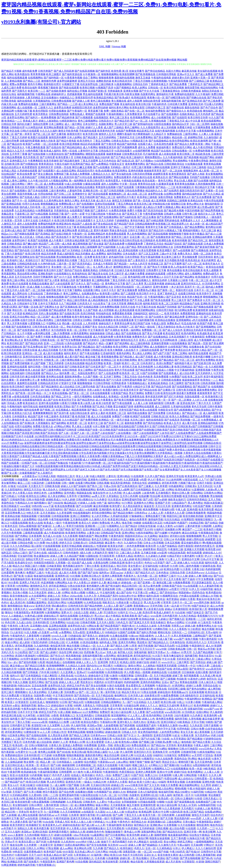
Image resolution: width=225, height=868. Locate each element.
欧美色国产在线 (53, 852)
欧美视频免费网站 (140, 117)
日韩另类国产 (46, 71)
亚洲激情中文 (80, 194)
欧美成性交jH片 (24, 563)
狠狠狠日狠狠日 (204, 519)
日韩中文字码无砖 (51, 197)
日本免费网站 (58, 622)
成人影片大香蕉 (68, 573)
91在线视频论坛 (63, 274)
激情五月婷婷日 (90, 340)
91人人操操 (144, 699)
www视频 (117, 719)
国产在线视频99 (85, 204)
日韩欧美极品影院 (84, 157)
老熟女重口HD (122, 745)
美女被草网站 (9, 483)
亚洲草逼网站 (49, 689)
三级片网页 (183, 662)
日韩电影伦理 (17, 127)
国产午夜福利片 (52, 347)
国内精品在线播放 (85, 187)
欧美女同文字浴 (68, 400)
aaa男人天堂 (98, 496)
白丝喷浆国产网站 (178, 347)
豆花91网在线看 (91, 529)
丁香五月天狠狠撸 (92, 719)
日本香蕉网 (35, 536)
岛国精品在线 (35, 201)
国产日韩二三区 (63, 194)
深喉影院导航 (40, 300)
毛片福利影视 (150, 154)
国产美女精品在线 (103, 224)
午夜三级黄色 (51, 416)
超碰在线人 (89, 546)
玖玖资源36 (114, 499)
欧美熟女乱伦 (161, 177)
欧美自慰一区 (20, 745)
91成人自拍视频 (73, 184)
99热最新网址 (176, 486)
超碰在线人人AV (56, 549)
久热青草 (74, 815)
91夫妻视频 (170, 825)
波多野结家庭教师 (67, 81)
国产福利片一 (33, 117)
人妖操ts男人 (212, 490)
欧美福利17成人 (16, 260)
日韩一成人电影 (63, 244)
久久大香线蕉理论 (150, 127)
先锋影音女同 (166, 410)
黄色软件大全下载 (66, 227)
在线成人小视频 (165, 370)
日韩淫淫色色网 (75, 549)
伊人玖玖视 (127, 529)
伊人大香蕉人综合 (23, 493)
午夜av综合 (114, 802)
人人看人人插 (140, 403)
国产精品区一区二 (82, 267)
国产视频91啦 (172, 765)
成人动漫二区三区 (137, 194)
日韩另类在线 (40, 327)
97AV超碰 (191, 622)
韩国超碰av (185, 593)
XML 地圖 (105, 46)
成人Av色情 (217, 606)
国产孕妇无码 (215, 98)
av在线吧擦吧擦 (141, 151)
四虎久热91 (140, 722)
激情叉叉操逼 (143, 78)
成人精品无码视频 (48, 350)
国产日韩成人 (9, 496)
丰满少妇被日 (27, 785)
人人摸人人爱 (111, 606)
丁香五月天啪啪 (142, 81)
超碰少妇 (78, 652)
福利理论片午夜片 (126, 197)
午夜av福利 (183, 845)
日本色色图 (29, 742)
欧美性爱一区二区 (77, 423)
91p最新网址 (97, 835)
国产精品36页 (76, 702)
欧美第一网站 (203, 144)
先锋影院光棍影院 (44, 563)
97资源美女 (26, 695)
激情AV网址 (135, 666)
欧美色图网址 (195, 772)
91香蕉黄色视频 (73, 78)
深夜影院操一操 (132, 852)
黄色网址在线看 (55, 377)
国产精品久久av (50, 373)
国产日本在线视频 (38, 191)
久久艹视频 (114, 838)
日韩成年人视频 (173, 214)
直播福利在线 (204, 313)
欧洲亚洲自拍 (64, 224)
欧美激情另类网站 (76, 533)
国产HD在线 (64, 752)
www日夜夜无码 (134, 785)
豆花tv (165, 682)
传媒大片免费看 (169, 785)
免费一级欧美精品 (114, 111)
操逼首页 (149, 506)
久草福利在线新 (119, 516)
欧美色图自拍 (22, 74)
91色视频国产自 (103, 792)
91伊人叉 (194, 589)
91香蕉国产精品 (119, 393)
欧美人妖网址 (140, 88)
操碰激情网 (68, 765)
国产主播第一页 (209, 191)
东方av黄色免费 (152, 586)
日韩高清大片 (106, 121)
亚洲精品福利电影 (208, 423)
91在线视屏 (137, 476)
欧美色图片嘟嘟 (202, 357)
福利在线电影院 (155, 420)
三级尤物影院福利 (110, 340)
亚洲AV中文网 (165, 772)
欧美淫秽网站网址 (145, 310)
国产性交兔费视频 (71, 340)
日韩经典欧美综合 (174, 164)
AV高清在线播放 (89, 642)
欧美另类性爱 (206, 509)
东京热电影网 (145, 367)
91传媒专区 (170, 755)
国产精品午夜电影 (66, 141)
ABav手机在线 (81, 835)
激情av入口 (44, 705)
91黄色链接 (54, 842)
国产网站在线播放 (179, 177)
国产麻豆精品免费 (175, 317)
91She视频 (43, 769)
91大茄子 (157, 656)
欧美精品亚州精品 (104, 98)
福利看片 (15, 719)
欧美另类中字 (204, 294)
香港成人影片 (30, 121)
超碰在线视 (120, 609)
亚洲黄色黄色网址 (182, 506)
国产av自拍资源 (155, 712)
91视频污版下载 (23, 111)
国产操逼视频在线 (184, 802)
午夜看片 (203, 775)
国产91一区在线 (37, 297)
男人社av (99, 616)
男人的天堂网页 (56, 782)
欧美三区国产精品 (194, 812)
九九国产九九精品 (41, 539)
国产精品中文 (155, 539)
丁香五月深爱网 (89, 161)
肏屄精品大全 (139, 822)
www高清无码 (213, 669)
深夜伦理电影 (166, 197)
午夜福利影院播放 (48, 772)
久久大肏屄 (154, 702)
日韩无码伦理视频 (142, 174)
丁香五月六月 (85, 260)
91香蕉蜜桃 (126, 629)
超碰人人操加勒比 (49, 121)
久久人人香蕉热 (178, 629)
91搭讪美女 (131, 812)
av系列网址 (110, 656)
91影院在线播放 (162, 124)
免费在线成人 (77, 114)
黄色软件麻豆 (138, 220)
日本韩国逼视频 (60, 516)
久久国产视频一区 (93, 377)
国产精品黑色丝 (86, 400)
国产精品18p (158, 745)
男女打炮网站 (137, 393)
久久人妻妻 (139, 712)
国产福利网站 (59, 423)
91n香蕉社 (186, 765)
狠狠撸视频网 (194, 536)
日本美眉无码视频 (11, 350)
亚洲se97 (81, 672)
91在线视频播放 (178, 343)
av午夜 (54, 632)
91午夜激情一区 (92, 74)
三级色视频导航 (63, 320)
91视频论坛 (120, 666)
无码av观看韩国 (27, 526)
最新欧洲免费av (73, 377)
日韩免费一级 (172, 403)
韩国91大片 (47, 835)
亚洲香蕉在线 (137, 397)
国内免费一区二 (68, 373)
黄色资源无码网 (154, 397)
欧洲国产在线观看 (140, 416)
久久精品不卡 (159, 134)
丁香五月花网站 (102, 141)
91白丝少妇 (73, 622)
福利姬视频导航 (26, 94)
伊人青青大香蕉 (82, 669)
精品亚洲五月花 (145, 131)
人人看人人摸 (212, 772)
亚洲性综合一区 (194, 317)
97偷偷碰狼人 (137, 516)
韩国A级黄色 (146, 636)
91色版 (21, 496)
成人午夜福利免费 (103, 337)
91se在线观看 (190, 586)
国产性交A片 (58, 656)
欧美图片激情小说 (113, 390)
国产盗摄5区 (44, 526)
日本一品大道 (171, 606)
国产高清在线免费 (114, 244)
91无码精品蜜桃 (19, 795)
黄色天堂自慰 (199, 406)
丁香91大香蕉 (92, 566)
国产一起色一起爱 (75, 214)
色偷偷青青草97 (143, 709)
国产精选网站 (122, 343)
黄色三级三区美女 (119, 117)
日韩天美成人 (211, 798)
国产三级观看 (128, 294)
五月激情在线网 (79, 519)
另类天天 (114, 662)
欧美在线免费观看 (65, 506)
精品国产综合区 (173, 244)
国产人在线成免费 (109, 373)
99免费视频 (90, 745)
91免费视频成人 (210, 420)
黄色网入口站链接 (107, 490)
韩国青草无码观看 (166, 666)
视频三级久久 (140, 765)
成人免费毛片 (43, 330)
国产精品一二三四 (67, 104)
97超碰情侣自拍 (212, 739)
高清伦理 (147, 612)
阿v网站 (192, 759)
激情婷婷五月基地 (80, 739)
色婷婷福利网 (131, 682)
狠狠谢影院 (52, 702)
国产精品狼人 (127, 357)
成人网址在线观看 (28, 815)
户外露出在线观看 (189, 596)
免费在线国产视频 (109, 104)
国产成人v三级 (213, 234)
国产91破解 (161, 533)
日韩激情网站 (9, 107)
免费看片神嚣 (185, 127)
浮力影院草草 (107, 556)
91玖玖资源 (197, 563)
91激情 (113, 676)
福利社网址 (114, 503)
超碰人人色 (148, 719)
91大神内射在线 (47, 264)
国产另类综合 (198, 662)
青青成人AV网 (77, 742)
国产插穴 (76, 529)
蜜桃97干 (65, 759)
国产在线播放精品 (158, 337)
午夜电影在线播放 (131, 181)
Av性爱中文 (21, 752)
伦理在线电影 (46, 194)
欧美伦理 (151, 546)
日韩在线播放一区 (182, 151)
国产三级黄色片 (99, 210)
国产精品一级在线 (145, 327)
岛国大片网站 (173, 71)
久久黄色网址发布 (54, 201)
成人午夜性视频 (162, 357)
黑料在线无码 (145, 247)
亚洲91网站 (128, 533)
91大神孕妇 (8, 656)
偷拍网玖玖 (121, 695)
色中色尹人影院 (61, 775)
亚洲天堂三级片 (120, 237)
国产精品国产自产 (15, 782)
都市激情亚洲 (125, 656)
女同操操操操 (129, 802)
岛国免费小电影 (43, 695)
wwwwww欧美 (39, 722)
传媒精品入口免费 (59, 722)
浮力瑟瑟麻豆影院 (201, 583)
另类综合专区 (139, 483)
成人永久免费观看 (46, 649)
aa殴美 (132, 729)
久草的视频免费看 (205, 184)
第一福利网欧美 (78, 181)
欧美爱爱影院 (30, 167)
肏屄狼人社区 (125, 652)
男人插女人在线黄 (82, 426)
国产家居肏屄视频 (205, 247)
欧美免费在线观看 (116, 234)
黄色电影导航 (39, 579)
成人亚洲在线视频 (128, 250)
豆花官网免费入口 (15, 513)
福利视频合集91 (97, 828)
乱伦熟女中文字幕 (186, 131)
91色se (5, 529)
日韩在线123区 (57, 642)
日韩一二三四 (50, 795)
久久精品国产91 (58, 300)
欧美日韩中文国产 (54, 270)
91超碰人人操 (202, 808)
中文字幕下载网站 (72, 290)
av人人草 (45, 732)
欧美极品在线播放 (39, 284)
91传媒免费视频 (30, 529)
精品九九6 (18, 566)
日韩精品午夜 (106, 270)
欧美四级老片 (203, 277)
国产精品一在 (200, 367)
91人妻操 (111, 822)
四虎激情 (24, 759)
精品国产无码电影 (167, 307)
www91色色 (116, 480)
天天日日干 (101, 838)
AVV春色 (78, 772)
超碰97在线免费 (129, 619)
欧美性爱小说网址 (110, 294)
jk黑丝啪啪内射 (201, 765)
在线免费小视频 (60, 739)
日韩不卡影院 (204, 483)
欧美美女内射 (115, 546)
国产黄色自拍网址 (197, 689)
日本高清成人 (174, 413)
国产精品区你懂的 (123, 513)
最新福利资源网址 (103, 177)
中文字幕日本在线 (146, 307)
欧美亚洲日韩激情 (130, 759)
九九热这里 (196, 725)
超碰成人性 (117, 785)
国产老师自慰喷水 (76, 390)
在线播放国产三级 (206, 802)
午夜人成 (180, 509)
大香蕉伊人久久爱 (174, 513)
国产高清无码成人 (82, 264)
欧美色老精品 (65, 649)
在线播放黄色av (90, 294)
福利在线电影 (25, 101)
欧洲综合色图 (171, 569)
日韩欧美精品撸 (176, 649)
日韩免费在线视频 (61, 101)
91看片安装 (103, 659)
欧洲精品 (207, 699)
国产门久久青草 (135, 284)
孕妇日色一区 (20, 310)
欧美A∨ (44, 659)
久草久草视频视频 (181, 636)
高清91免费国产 (165, 363)
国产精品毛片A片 (145, 573)
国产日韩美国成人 (174, 227)
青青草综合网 (122, 323)
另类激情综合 (61, 210)
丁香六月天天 (204, 403)
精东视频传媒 (73, 656)
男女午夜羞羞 (75, 310)
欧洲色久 (139, 556)
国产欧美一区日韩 (25, 393)
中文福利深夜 (107, 593)
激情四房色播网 (58, 137)
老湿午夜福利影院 (213, 377)
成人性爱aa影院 (206, 207)
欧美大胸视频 (115, 350)
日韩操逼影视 (102, 715)
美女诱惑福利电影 (148, 732)
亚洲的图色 (105, 509)
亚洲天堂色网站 (127, 642)
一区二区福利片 (143, 287)
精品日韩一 (11, 812)
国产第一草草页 (23, 134)
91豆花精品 (140, 702)
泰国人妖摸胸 (12, 320)
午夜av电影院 (73, 659)
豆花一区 (150, 848)
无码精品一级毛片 (121, 167)
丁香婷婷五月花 (126, 137)
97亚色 (16, 769)
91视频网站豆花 (63, 749)
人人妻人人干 (162, 636)
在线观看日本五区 (152, 523)
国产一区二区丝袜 (172, 171)
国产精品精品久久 (158, 642)
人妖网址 (217, 526)
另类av (22, 549)
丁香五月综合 (129, 377)
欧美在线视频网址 (46, 227)
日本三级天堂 (116, 274)
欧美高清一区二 (57, 327)
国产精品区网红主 (213, 84)
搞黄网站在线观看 (144, 406)
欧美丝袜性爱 (23, 802)
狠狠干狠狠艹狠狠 (140, 762)
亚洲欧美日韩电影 (210, 303)
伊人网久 (116, 523)
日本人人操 (111, 742)
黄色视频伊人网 (95, 586)
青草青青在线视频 (185, 184)
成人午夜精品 (113, 616)
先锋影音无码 (67, 709)
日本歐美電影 (54, 566)
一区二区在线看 (50, 144)
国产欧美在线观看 (161, 300)
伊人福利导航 (78, 725)
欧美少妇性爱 (104, 403)
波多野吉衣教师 (63, 107)
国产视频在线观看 (204, 307)
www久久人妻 (59, 636)
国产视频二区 (47, 410)
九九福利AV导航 (133, 543)
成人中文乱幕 (193, 121)
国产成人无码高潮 (64, 71)
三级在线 (215, 666)
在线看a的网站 (213, 812)
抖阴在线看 (102, 705)
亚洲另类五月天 (102, 599)
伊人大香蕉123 (82, 583)
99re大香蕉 (52, 543)
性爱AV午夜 (114, 709)
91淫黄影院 (188, 862)
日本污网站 (44, 739)
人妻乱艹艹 (34, 599)
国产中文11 (130, 735)
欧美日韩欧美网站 (127, 360)
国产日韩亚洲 (20, 297)
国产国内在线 (22, 250)
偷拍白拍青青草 (138, 519)
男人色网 (80, 789)
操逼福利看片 (164, 147)
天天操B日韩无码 (100, 785)
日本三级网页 (176, 383)
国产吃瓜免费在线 (33, 347)
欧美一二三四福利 (25, 649)
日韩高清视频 (208, 383)
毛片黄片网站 (66, 350)
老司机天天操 (130, 367)
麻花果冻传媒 (189, 71)
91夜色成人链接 (34, 616)
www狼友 (25, 506)
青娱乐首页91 (206, 656)
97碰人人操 (93, 842)
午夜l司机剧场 (61, 818)
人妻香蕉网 (33, 636)
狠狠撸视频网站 (110, 74)
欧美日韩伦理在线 (130, 240)
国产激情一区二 (166, 290)
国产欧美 (19, 576)
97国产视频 (73, 785)
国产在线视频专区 (21, 327)
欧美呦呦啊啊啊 (55, 666)
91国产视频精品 (123, 88)
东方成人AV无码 (187, 805)
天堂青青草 (116, 705)
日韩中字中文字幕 (166, 729)
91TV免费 (39, 543)
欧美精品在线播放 (165, 320)
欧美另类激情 (51, 161)
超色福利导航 (116, 257)
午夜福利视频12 (157, 297)
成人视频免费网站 (84, 805)
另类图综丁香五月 (11, 742)
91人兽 (33, 752)
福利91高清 (152, 596)
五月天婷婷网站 (107, 137)
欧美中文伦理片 (134, 563)
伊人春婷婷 (216, 712)
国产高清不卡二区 (114, 423)
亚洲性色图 (208, 782)
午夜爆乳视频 (59, 217)
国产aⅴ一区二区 (139, 121)
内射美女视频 (132, 94)
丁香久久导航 (23, 722)
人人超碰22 (162, 619)
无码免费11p (71, 692)
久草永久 (12, 759)
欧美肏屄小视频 (212, 529)
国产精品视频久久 (141, 280)
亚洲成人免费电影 (73, 745)
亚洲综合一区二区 (32, 353)
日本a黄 (26, 679)
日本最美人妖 (89, 250)
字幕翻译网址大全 (103, 287)
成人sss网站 (66, 848)
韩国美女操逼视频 (159, 838)
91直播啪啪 (198, 490)
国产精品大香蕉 (201, 742)
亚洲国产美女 (90, 327)
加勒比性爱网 (40, 124)
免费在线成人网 (35, 669)
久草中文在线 (30, 220)
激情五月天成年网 (169, 705)
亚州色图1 (70, 493)
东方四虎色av (202, 735)
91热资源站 (132, 828)
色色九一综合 (103, 775)
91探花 (29, 576)
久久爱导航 (135, 509)
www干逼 (48, 506)
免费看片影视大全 (43, 426)
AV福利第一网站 (100, 855)
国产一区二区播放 (181, 400)
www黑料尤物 (201, 602)
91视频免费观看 (181, 583)
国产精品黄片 (90, 137)
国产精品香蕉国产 (145, 370)
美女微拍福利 (20, 805)
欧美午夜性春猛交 (82, 317)
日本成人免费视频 (214, 244)
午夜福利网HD (193, 699)
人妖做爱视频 (111, 725)
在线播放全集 (197, 347)
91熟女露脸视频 (40, 802)
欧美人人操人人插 (81, 822)
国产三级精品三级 (199, 81)
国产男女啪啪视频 (190, 858)
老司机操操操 (17, 98)
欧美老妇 (128, 825)
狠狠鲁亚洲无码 (107, 147)
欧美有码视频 (179, 240)
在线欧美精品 (187, 114)
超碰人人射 (96, 612)
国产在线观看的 (170, 114)
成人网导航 (214, 689)
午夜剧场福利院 (119, 659)
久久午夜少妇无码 (38, 181)
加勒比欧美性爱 (152, 101)
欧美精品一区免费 (119, 397)
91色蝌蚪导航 (160, 629)
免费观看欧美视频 (122, 313)
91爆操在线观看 (92, 184)
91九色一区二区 (108, 795)
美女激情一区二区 (61, 267)
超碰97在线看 (15, 639)
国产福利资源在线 (72, 74)
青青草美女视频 (176, 782)
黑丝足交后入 (170, 762)
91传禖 (198, 798)
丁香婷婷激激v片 (53, 294)
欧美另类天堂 (131, 390)
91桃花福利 (170, 523)
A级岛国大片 (55, 553)
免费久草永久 (185, 254)
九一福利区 (63, 589)
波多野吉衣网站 (16, 117)
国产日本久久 (78, 284)
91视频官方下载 (71, 84)
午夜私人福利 (201, 745)
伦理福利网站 (9, 177)
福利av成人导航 (132, 719)
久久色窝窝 (30, 845)
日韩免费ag (36, 759)
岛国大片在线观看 (107, 765)
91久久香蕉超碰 (171, 808)
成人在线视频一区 (27, 107)
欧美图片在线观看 (38, 137)
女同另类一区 (139, 267)
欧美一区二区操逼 (46, 207)
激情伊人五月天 (107, 134)
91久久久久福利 (49, 131)
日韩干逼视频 (211, 725)
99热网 (77, 705)
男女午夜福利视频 (150, 257)
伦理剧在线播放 (58, 111)
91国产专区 (137, 775)
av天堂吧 (197, 755)
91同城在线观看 (147, 802)
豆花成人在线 (18, 848)
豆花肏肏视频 (196, 692)
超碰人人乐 (54, 596)
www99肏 (161, 649)
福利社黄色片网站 (119, 107)
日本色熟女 (162, 573)
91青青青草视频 (123, 337)
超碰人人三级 (12, 739)
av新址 (16, 705)
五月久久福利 (12, 832)
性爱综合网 (171, 779)
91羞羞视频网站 (123, 84)
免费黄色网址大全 (206, 626)
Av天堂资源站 (178, 739)
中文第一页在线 (128, 184)
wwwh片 (32, 549)
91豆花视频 (182, 646)
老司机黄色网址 (14, 732)
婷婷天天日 (66, 543)
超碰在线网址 (159, 699)
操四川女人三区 (207, 214)
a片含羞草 (44, 632)
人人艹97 (204, 480)
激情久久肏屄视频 (149, 679)
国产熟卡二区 (95, 486)
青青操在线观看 (189, 682)
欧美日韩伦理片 (96, 181)
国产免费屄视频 (89, 420)
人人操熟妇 (149, 666)
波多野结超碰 (100, 107)
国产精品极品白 (87, 347)
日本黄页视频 (135, 609)
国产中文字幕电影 (135, 227)
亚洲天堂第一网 (193, 832)
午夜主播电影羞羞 (35, 147)
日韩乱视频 (103, 483)
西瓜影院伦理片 (86, 171)
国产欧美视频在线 (145, 74)
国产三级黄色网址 (51, 370)
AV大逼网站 (151, 536)
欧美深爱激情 (118, 749)
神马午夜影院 (50, 792)
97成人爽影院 (49, 676)
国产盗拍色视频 (27, 662)
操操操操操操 (97, 333)
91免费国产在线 (178, 377)
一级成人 (87, 782)
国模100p (207, 576)
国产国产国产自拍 (88, 573)
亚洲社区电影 (40, 832)
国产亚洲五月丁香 (132, 214)
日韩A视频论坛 (85, 499)
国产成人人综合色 (173, 330)
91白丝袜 (22, 486)
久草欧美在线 (66, 676)
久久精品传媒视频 (11, 672)
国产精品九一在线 (48, 247)
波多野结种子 (20, 240)
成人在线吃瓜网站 (66, 171)
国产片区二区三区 (185, 360)
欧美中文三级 (95, 423)
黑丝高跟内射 (182, 818)
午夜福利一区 (79, 234)
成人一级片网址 (73, 124)
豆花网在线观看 (58, 626)
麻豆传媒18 (114, 583)
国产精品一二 (116, 227)
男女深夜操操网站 (103, 317)
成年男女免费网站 (205, 360)
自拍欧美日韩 (12, 164)
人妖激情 (78, 762)
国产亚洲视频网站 (206, 327)
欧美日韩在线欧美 (193, 270)
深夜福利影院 (156, 403)
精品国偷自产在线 (190, 303)
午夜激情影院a (22, 612)
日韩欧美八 (76, 589)
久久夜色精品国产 (27, 177)
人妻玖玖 (111, 476)
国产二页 (171, 563)
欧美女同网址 (121, 347)
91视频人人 (92, 593)
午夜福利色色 (159, 104)
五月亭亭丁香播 (18, 154)
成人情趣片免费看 (135, 274)
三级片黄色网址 (58, 191)
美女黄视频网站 (214, 174)
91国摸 (21, 669)
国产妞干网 (35, 822)
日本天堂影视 (119, 303)
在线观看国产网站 (139, 347)
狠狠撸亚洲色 (191, 171)
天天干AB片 (36, 855)
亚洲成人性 (153, 722)
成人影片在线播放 (53, 353)
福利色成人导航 (108, 642)
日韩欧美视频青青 (196, 513)
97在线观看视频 (52, 546)
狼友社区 (43, 719)
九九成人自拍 (24, 622)
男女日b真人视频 (183, 181)
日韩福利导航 (18, 499)
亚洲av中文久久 (186, 74)
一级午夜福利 (135, 207)
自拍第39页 (156, 842)
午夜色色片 (124, 822)
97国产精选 (64, 529)
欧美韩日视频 (87, 88)
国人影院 (36, 546)
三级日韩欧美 (106, 84)
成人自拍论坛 (186, 779)
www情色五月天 (153, 579)
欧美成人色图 (29, 769)
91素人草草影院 (93, 772)
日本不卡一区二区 (204, 290)
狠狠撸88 (173, 749)
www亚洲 (156, 616)
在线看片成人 (145, 144)
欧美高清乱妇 (193, 260)
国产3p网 (118, 815)
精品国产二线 (46, 244)
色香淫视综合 (127, 772)
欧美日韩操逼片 (10, 506)
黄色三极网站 (132, 127)
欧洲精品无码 (30, 313)
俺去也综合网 (112, 755)
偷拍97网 (143, 838)
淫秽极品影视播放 (103, 320)
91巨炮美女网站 (16, 735)
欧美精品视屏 (85, 227)
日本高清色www (195, 573)
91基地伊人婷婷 (197, 679)
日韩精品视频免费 (145, 224)
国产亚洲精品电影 (11, 204)
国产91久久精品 (212, 194)
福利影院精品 (25, 300)
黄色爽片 (20, 573)
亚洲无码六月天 (143, 752)
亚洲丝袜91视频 (65, 789)
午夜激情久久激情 (167, 725)
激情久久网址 (72, 201)
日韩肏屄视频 (88, 622)
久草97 (135, 689)
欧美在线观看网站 (211, 121)
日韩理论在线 (9, 509)
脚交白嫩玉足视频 (82, 167)
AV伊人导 (141, 539)
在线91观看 (202, 672)
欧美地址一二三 (209, 380)
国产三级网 (126, 606)
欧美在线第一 (150, 181)
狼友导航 (127, 523)
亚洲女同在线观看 (105, 204)
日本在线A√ (133, 739)
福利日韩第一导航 (38, 367)
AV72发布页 (204, 622)
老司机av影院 (181, 669)
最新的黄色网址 (94, 755)
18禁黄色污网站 (175, 274)
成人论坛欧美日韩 (69, 609)
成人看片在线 (190, 423)
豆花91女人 (150, 855)
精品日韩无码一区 (132, 586)
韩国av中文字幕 (46, 789)
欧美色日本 (214, 599)
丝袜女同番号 (137, 71)
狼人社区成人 (27, 237)
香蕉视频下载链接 (48, 88)
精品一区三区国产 (40, 317)
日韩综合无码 (140, 84)
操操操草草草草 (153, 171)
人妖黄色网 (148, 493)
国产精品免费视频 (200, 416)
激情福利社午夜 (165, 94)
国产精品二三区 (32, 81)
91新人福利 (166, 795)
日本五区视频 (172, 543)
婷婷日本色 (40, 493)
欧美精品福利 (64, 380)
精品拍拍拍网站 (209, 88)
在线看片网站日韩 (11, 247)
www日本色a (206, 749)
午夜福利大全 (114, 214)
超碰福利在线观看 (155, 274)
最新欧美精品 (90, 270)
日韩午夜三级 (190, 214)
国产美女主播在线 (43, 174)
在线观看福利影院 (32, 400)
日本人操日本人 (207, 682)
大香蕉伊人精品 (124, 556)
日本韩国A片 (86, 616)
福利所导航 (181, 719)
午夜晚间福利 (15, 406)
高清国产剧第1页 (97, 91)
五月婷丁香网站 (112, 377)
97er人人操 (135, 612)
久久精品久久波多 (146, 626)
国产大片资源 (15, 313)
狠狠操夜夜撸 (106, 78)
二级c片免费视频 (60, 333)
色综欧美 (182, 679)
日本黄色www (98, 735)
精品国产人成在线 (82, 224)
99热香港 (31, 789)
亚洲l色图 (192, 509)
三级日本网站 (17, 184)
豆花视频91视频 (66, 559)
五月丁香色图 (178, 838)
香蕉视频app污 (179, 692)
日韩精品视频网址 (111, 702)
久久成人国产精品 (126, 247)
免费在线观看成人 (61, 337)
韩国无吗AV (113, 549)
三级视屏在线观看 (33, 533)
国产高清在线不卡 (61, 237)
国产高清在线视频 (158, 234)
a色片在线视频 (200, 320)
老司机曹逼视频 (24, 646)
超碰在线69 (57, 705)
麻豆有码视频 (101, 506)
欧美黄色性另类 (106, 131)
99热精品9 (111, 632)
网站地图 (182, 60)
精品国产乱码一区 (137, 297)
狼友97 (47, 775)
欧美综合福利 (30, 88)
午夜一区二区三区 (199, 280)
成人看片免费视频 (61, 317)
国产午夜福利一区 (77, 111)
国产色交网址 (29, 739)
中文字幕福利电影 (185, 370)
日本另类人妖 (136, 695)
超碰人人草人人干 (86, 662)
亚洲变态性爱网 (162, 735)
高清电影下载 (56, 214)
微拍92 (9, 612)
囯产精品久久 (112, 848)
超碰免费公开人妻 (30, 380)
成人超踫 (24, 642)
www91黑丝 (116, 649)
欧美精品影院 (139, 98)
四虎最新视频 (75, 94)
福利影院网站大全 (163, 247)
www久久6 (50, 559)
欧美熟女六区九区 (22, 413)
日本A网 (85, 785)
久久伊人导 (90, 596)
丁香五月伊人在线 (15, 290)
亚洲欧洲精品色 (97, 234)
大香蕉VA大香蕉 (105, 689)
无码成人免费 (15, 403)
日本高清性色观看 (164, 144)
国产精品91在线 (155, 164)
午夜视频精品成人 (137, 383)
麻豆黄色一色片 (114, 543)
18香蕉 (55, 715)
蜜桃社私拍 (164, 632)
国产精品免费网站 (195, 227)
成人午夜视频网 (203, 340)
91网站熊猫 (190, 775)
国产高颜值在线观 (193, 244)
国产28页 (148, 499)
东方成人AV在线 (52, 536)
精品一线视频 (143, 672)
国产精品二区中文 (61, 397)
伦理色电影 (183, 729)
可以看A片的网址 (214, 104)
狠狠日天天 (137, 579)
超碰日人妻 (147, 835)
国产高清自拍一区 (84, 695)
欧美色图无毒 (41, 828)
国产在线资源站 (26, 330)
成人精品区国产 (214, 224)
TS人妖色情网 (174, 480)
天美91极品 (189, 822)
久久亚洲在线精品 (25, 210)
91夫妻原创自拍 (55, 154)
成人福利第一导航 (138, 569)
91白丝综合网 (45, 749)
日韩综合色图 (25, 543)
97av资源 (6, 792)
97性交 (184, 589)
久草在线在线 (35, 294)
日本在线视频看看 (100, 393)
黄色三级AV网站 (16, 280)
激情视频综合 (15, 606)
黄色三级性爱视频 (148, 360)
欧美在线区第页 (172, 333)
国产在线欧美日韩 (70, 313)
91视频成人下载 (173, 230)
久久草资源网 (64, 513)
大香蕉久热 (55, 745)
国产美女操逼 (96, 244)
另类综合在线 (210, 686)
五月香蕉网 (144, 769)
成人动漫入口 (17, 360)
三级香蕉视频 (53, 483)
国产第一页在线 (142, 201)
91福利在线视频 (25, 858)
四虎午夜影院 (186, 546)
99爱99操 (52, 699)
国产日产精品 (118, 157)
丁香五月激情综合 (166, 327)
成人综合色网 (187, 373)
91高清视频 (201, 795)
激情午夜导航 (88, 815)
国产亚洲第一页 (146, 583)
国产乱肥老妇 (164, 217)
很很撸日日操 (178, 204)
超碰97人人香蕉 (94, 127)
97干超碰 (46, 755)
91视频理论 (148, 759)
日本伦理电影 (132, 257)
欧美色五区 (11, 526)
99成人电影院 (97, 476)
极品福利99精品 (10, 237)
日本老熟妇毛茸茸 (122, 599)
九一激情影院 (145, 735)
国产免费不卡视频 (40, 337)
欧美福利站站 (80, 274)
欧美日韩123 (70, 858)
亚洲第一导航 (105, 745)
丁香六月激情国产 (15, 254)
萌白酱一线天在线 (72, 323)
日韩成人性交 (59, 732)
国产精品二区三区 (106, 197)
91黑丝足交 (136, 602)
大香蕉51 (134, 659)
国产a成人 (144, 616)
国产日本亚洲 (93, 367)
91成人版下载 (165, 639)
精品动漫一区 (179, 137)
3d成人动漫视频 (42, 217)
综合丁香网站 (90, 78)
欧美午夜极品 (197, 234)
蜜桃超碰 (132, 792)
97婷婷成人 (99, 822)
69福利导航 (207, 589)
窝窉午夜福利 (101, 230)
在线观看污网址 (92, 290)
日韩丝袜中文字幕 (27, 303)
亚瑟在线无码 (188, 403)
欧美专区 (128, 709)
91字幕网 (124, 679)
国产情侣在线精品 (155, 71)
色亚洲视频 (47, 583)
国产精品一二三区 (166, 187)
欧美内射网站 (154, 715)
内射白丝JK (24, 686)
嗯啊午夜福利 (125, 134)
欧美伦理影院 (40, 111)
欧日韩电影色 (148, 240)
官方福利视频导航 (144, 320)
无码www (15, 679)
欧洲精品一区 (106, 420)
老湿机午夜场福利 (25, 656)
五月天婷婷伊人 (204, 373)
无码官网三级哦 (176, 689)
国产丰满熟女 (113, 330)
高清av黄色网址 (45, 320)
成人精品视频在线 (98, 300)
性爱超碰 (102, 546)
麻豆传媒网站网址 (189, 785)
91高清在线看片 (123, 151)
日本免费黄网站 (144, 137)
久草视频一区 (63, 563)
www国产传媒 (161, 852)
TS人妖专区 (17, 632)
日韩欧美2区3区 (160, 416)
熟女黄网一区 (31, 762)
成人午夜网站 (90, 147)
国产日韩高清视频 (114, 191)
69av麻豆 (184, 725)
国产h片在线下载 (151, 739)
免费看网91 (184, 755)
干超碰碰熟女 (122, 220)
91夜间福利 (21, 855)
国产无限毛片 (20, 91)
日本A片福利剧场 (148, 792)
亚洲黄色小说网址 (98, 480)
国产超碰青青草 (143, 629)
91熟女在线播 (149, 692)
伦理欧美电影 (9, 101)
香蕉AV (160, 480)
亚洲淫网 (103, 662)
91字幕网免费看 (202, 127)
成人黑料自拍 (20, 294)
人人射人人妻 (210, 818)
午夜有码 (12, 626)
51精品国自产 (179, 503)
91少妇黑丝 (194, 629)
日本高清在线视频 (75, 363)
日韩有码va (141, 513)
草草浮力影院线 (75, 526)
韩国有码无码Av (134, 536)
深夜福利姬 (140, 652)
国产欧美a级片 (123, 98)
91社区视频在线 (97, 277)
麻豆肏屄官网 (189, 207)
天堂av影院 (79, 632)
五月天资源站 (48, 513)
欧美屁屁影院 (138, 270)
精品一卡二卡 (44, 393)
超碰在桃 (104, 636)
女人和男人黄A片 (103, 267)
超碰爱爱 (210, 539)
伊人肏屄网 (126, 752)
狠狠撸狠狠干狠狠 (179, 234)
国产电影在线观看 (69, 88)
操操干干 (106, 842)
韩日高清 (69, 539)
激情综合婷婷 (159, 280)
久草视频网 (148, 686)
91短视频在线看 (194, 164)
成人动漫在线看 (167, 154)
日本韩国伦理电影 (166, 74)
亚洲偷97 (59, 845)
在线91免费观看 (72, 719)
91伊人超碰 (69, 499)
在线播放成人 (100, 397)
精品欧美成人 (54, 662)
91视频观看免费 (134, 244)
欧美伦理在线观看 (90, 360)
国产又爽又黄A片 (99, 769)
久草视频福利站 (42, 101)
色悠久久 (139, 848)
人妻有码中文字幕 (88, 151)
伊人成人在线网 (132, 493)
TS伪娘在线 (75, 636)
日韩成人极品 (113, 333)
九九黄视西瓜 (43, 639)
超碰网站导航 (195, 137)
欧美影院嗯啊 (127, 74)
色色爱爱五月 (44, 838)
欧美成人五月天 (173, 423)
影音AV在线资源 (19, 775)
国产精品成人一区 (192, 413)
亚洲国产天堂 (163, 503)
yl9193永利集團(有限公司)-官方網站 (41, 22)
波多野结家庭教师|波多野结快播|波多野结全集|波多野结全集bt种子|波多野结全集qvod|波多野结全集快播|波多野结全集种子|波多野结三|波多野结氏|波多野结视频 (113, 443)
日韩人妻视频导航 (205, 855)
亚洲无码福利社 (148, 798)
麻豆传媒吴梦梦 (211, 719)
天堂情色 (171, 745)
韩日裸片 (108, 666)
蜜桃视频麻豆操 (49, 204)
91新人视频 (64, 712)
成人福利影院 (210, 413)
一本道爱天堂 (45, 845)
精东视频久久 (86, 858)
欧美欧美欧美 (129, 616)
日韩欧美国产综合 (172, 586)
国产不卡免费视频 (82, 406)
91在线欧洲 (174, 672)
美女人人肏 (82, 476)
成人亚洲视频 (159, 201)
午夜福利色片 (18, 636)
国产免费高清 (195, 300)
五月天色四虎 (203, 114)
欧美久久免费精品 (179, 416)
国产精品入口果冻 (79, 735)
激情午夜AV (16, 808)
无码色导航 (67, 599)
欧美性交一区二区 (48, 709)
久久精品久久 (48, 287)
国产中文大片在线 (149, 91)
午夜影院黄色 (48, 862)
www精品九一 (39, 629)
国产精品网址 (187, 277)
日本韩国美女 (20, 416)
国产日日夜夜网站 (115, 835)
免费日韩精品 (80, 277)
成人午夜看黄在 (104, 400)
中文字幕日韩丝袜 (95, 214)
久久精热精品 (164, 848)
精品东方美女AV (131, 692)
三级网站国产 (200, 636)
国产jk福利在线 (128, 217)
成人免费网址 (99, 254)
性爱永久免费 (29, 749)
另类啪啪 (104, 808)
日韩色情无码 (76, 606)
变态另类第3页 (31, 157)
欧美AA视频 (78, 593)
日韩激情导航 (189, 752)
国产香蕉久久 (90, 636)
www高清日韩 (173, 712)
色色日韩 (10, 622)
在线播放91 (162, 589)
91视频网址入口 (115, 526)
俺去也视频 (208, 629)
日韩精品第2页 (99, 350)
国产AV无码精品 (71, 250)
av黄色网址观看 (42, 333)
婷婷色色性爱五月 (204, 546)
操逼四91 (164, 536)
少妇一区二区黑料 (200, 124)
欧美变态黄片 (100, 257)
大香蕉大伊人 (20, 609)
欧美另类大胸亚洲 (192, 297)
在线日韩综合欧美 (80, 413)
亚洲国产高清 (22, 267)
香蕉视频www (141, 606)
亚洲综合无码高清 (193, 330)
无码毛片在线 (128, 307)
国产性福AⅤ (193, 852)
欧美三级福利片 (135, 157)
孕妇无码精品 (74, 327)
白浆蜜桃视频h (159, 81)
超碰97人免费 (194, 686)
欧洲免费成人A (155, 277)
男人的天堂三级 (123, 124)
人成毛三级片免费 (11, 88)
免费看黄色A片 (182, 197)
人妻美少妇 (93, 533)
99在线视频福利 (82, 513)
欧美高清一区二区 (129, 373)
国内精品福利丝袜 (192, 194)
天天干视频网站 (10, 659)
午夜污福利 (125, 765)
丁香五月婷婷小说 (120, 280)
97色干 (218, 652)
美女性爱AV (135, 566)
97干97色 (185, 606)
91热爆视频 (112, 858)
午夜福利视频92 (115, 114)
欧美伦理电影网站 (179, 141)
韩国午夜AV (128, 626)
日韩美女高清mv (120, 141)
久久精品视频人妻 (164, 367)
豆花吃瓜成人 (37, 702)
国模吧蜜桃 (161, 835)
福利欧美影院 (150, 303)
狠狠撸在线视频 (55, 297)
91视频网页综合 (169, 596)
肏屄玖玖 (212, 679)
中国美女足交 (117, 164)
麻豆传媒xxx (17, 666)
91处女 (176, 735)
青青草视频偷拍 (83, 599)
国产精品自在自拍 (104, 370)
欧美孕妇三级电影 (147, 197)
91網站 (163, 749)
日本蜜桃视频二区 (86, 765)
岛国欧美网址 (106, 124)
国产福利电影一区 (54, 78)
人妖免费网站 (55, 493)
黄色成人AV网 (132, 832)
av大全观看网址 (38, 596)
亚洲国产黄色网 (65, 862)
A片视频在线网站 (58, 181)
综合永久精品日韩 (108, 327)
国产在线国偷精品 (159, 141)
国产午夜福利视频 (85, 207)
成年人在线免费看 (27, 224)
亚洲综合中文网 (190, 559)
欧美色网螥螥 (201, 705)
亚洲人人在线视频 (149, 340)
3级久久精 (85, 553)
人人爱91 (102, 802)
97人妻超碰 (14, 729)
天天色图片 (187, 808)
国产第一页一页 (162, 400)
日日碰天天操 (122, 270)
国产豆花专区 (174, 297)
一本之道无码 (176, 287)
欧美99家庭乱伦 (185, 187)
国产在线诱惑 (171, 191)
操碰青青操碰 (114, 154)
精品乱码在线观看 (90, 144)
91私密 (41, 662)
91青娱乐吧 (78, 619)
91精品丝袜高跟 (176, 553)
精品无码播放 (83, 254)
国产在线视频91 (18, 191)
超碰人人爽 (57, 556)
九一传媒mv (173, 652)
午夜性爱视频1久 (46, 865)
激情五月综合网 (142, 599)
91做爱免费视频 (170, 695)
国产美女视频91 (162, 137)
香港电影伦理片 (52, 84)
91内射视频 (36, 775)
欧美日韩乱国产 (16, 343)
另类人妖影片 (94, 390)
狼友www (29, 606)
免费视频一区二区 (152, 330)
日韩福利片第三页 (155, 107)
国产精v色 (207, 858)
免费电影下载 (61, 174)
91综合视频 (82, 862)
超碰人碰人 (184, 563)
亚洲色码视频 (136, 171)
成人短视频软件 (159, 347)
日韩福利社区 (67, 490)
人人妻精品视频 (13, 81)
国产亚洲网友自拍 (25, 257)
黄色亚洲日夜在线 (11, 715)
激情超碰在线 (94, 789)
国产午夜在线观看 (122, 403)
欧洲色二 (85, 579)
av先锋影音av (30, 476)
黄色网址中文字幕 (115, 284)
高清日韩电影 (88, 313)
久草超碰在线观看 (27, 171)
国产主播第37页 (167, 390)
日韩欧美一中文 (186, 666)
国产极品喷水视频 (174, 210)
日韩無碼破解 (58, 802)
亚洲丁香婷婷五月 (167, 294)
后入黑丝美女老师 (58, 735)
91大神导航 (29, 715)
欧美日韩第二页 (186, 154)
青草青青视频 (38, 74)
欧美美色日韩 (87, 689)
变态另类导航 (58, 769)
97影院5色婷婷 (39, 642)
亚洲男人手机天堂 (30, 583)
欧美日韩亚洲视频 (70, 144)
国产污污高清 (114, 380)
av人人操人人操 (115, 812)
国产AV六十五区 (63, 277)
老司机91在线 (177, 536)
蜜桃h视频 (180, 789)
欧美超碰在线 (29, 772)
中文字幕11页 (140, 593)
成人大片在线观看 (101, 416)
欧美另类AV (48, 808)
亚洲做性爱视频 (160, 343)
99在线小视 (115, 852)
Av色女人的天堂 (139, 264)
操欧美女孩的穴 (177, 499)
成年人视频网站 (193, 274)
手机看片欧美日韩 (114, 94)
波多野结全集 (155, 194)
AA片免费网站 (90, 712)
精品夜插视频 (79, 410)
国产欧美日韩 (192, 383)
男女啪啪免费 (190, 257)
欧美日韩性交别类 (198, 117)
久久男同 (206, 785)
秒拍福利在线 (104, 313)
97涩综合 (208, 755)
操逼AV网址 (12, 642)
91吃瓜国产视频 (202, 506)
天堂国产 (17, 792)
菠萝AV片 (67, 612)
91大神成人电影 (47, 476)
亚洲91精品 (123, 476)
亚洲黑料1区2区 (149, 795)
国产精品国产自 (202, 387)
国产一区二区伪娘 (35, 290)
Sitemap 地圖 (119, 46)
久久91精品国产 (71, 420)
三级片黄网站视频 (70, 360)
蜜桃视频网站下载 (213, 297)
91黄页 (199, 556)
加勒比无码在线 (210, 91)
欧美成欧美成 (205, 333)
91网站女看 (93, 626)
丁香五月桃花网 (86, 197)
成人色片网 (75, 808)
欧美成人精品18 (52, 855)
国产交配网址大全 (49, 307)
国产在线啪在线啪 (36, 735)
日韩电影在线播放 (171, 380)
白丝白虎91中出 (128, 596)
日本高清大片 (85, 303)
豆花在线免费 (39, 686)
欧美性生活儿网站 (36, 496)
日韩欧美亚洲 (117, 563)
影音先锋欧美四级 (193, 516)
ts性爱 (143, 480)
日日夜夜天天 (38, 250)
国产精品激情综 (50, 387)
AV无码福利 (56, 719)
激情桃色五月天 (39, 586)
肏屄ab (132, 782)
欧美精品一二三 (13, 121)
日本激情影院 (180, 609)
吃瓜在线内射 (189, 323)
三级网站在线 (27, 619)
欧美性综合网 (168, 393)
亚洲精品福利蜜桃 (202, 237)
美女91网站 (170, 842)
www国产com (211, 709)
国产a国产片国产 (162, 353)
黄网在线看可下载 (155, 516)
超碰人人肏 (54, 593)
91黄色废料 (188, 556)
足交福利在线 (150, 566)
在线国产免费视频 (126, 131)
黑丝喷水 (142, 642)
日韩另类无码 (17, 377)
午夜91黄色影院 (208, 639)
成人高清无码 (66, 177)
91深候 (138, 589)
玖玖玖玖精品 (172, 519)
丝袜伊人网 (127, 755)
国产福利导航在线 (151, 659)
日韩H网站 (197, 493)
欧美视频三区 (163, 224)
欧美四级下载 (83, 416)
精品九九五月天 (16, 151)
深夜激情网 (56, 858)
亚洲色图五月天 (18, 161)
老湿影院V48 (39, 725)
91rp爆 (134, 679)
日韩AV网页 (35, 805)
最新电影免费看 (133, 423)
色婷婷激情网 (213, 569)
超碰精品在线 (159, 672)
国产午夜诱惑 (125, 387)
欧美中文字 (36, 812)
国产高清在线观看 (98, 194)
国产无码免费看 (157, 413)
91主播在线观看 (119, 636)
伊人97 (151, 480)
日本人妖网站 (75, 137)
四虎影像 (89, 652)
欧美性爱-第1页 (120, 71)
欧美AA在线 (36, 523)
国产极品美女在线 (98, 274)
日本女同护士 (90, 124)
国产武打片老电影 (174, 397)
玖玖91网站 (69, 729)
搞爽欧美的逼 (104, 81)
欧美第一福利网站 (131, 330)
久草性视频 (195, 719)
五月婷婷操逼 (147, 828)
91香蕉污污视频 (68, 403)
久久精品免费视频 (64, 187)
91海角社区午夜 (196, 838)
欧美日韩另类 (33, 254)
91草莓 (69, 705)
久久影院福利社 (14, 490)
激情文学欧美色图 (68, 131)
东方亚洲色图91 (85, 715)
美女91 (24, 589)
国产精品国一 (121, 264)
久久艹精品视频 (68, 303)
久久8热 (65, 725)
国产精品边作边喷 (161, 387)
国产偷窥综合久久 (176, 111)
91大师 (174, 566)
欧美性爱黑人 (113, 181)
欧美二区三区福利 (169, 303)
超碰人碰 (190, 626)
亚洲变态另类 (43, 606)
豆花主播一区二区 (140, 237)
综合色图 (45, 729)
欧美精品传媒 (12, 516)
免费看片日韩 (152, 393)
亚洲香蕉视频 (203, 370)
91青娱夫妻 (122, 602)
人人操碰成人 (16, 616)
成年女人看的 (98, 413)
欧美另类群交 (18, 825)
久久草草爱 (161, 486)
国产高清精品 (43, 234)
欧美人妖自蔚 (33, 370)
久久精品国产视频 (74, 556)
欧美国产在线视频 (38, 240)
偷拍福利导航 (90, 217)
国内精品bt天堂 (180, 124)
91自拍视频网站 (163, 161)
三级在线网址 (174, 822)
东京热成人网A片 (84, 852)
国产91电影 (172, 858)
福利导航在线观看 (198, 353)
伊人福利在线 (104, 815)
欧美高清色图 (12, 709)
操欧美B (20, 689)
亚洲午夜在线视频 (49, 403)
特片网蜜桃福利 (142, 134)
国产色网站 (21, 536)
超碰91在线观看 (63, 835)
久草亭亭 (72, 496)
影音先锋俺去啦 (19, 596)
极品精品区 (70, 503)
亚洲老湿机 (24, 509)
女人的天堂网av (100, 516)
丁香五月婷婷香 (55, 363)
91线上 (180, 702)
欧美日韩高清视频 (174, 88)
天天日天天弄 (163, 506)
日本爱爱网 (8, 573)
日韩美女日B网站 (82, 320)
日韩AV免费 (197, 729)
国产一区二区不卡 (111, 367)
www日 (123, 845)
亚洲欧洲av (156, 825)
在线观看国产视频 (80, 210)
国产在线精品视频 (88, 307)
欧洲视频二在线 (10, 227)
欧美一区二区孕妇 (77, 330)
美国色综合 (8, 503)
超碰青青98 (149, 549)
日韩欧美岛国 (52, 486)
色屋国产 (182, 523)
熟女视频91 (143, 858)
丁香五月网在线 (125, 204)
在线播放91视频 (84, 792)
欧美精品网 (145, 812)
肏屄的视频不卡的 (122, 842)
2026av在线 (76, 596)
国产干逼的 (189, 579)
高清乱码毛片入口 (196, 642)
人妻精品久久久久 (100, 174)
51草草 (133, 646)
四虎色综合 (198, 593)
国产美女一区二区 (79, 393)
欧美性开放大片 (211, 264)
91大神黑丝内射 (34, 127)
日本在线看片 (130, 254)
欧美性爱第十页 (64, 157)
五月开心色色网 (129, 496)
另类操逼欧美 (115, 91)
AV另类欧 (149, 589)
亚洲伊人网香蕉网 (112, 576)
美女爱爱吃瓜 (133, 686)
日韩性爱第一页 (143, 676)
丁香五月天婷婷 (18, 137)
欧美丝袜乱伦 (30, 403)
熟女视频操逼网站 (85, 490)
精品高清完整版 (94, 363)
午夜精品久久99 (24, 503)
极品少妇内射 (102, 157)
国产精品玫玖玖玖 (173, 832)
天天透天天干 (36, 486)
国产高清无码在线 (153, 210)
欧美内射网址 (189, 333)
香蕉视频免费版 (110, 357)
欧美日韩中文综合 (116, 297)
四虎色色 (52, 798)
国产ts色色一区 (48, 529)
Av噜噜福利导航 (207, 805)
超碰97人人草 (60, 742)
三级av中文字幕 (168, 254)
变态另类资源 (58, 828)
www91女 (57, 729)
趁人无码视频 (169, 127)
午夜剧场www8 (106, 762)
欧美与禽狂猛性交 (174, 656)
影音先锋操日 (158, 622)
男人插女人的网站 (142, 353)
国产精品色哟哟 (93, 606)
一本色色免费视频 (39, 480)
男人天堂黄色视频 (17, 323)
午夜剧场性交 (197, 646)
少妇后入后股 (81, 612)
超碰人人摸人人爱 (69, 682)
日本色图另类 (170, 616)
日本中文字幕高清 (48, 303)
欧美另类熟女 (40, 114)
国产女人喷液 (52, 280)
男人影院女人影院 (106, 639)
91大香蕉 (185, 569)
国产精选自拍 (49, 260)
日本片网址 (102, 852)
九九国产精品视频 (203, 652)
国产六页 (34, 652)
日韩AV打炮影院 (188, 749)
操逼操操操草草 (191, 380)
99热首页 (18, 852)
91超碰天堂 (136, 779)
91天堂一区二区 (212, 300)
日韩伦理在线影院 (124, 287)
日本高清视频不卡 (179, 337)
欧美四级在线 (195, 111)
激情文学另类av (156, 652)
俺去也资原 (204, 759)
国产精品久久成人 (74, 509)
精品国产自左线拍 (161, 151)
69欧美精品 (184, 722)
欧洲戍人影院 (128, 662)
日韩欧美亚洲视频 (48, 177)
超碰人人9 (67, 486)
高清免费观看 (161, 377)
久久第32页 (152, 749)
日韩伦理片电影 (165, 310)
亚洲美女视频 (131, 91)
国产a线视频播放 (183, 410)
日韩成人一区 (88, 646)
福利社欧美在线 (143, 400)
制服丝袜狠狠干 (114, 832)
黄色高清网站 (31, 340)
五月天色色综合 (107, 161)
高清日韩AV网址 (57, 602)
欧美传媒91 (88, 775)
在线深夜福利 (17, 373)
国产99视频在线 (29, 164)
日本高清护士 (148, 363)
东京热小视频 (20, 593)
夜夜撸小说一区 (156, 98)
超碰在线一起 (129, 583)
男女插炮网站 (180, 161)
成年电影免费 (30, 71)
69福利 (162, 782)
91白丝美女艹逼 (102, 303)
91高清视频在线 (114, 672)
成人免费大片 (75, 217)
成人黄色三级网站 (17, 181)
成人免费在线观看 (54, 184)
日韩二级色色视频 (189, 566)
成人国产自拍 (51, 400)
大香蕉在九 (89, 705)
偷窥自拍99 (123, 579)
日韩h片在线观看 (30, 131)
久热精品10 (159, 709)
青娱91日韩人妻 (181, 493)
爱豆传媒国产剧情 (123, 406)
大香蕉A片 (40, 699)
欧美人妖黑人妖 (87, 403)
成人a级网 (123, 490)
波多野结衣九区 (76, 626)
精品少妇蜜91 (182, 792)
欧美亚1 (9, 702)
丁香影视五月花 (176, 121)
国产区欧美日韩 (202, 363)
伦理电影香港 (119, 383)
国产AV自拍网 (84, 506)
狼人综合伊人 (50, 490)
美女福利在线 (128, 104)
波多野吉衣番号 (102, 237)
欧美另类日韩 (90, 134)
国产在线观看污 (47, 171)
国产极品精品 (166, 360)
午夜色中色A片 (13, 699)
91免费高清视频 (118, 210)
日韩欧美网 (95, 629)
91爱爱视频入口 (37, 323)
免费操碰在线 (174, 134)
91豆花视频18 (148, 669)
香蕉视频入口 (67, 715)
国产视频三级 (146, 742)
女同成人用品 (9, 171)
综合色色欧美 (145, 377)
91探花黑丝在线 (89, 795)
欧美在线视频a (60, 393)
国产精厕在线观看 (24, 234)
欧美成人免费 (120, 509)
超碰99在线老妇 (71, 825)
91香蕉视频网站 (205, 131)
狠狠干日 (113, 553)
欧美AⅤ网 (19, 798)
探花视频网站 (119, 715)
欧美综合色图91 (90, 722)
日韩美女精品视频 (75, 240)
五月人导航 (214, 499)
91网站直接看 (23, 539)
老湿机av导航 (95, 725)
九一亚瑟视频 (51, 812)
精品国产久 (14, 749)
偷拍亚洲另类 (58, 646)
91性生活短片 (48, 589)
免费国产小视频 (121, 416)
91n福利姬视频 (96, 672)
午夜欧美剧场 (123, 689)
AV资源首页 (22, 702)
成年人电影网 (135, 101)
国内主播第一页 (10, 380)
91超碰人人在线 (52, 779)
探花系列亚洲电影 (120, 483)
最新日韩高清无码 (190, 191)
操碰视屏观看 (46, 406)
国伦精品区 (95, 862)
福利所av (104, 573)
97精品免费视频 (13, 157)
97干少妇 (58, 539)
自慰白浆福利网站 (75, 845)
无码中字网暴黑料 (43, 277)
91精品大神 (100, 782)
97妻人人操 (82, 709)
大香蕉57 (129, 573)
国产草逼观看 (105, 609)
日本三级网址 (56, 124)
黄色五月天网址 (100, 539)
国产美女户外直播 (152, 333)
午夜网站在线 (43, 94)
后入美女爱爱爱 (95, 742)
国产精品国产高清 (124, 224)
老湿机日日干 (33, 260)
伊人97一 (210, 556)
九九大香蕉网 (70, 536)
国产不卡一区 (20, 201)
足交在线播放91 (50, 98)
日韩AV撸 (30, 838)
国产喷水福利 (113, 586)
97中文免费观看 (205, 579)
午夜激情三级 (175, 549)
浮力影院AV (110, 612)
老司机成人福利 (70, 569)
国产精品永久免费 (185, 144)
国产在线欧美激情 (56, 91)
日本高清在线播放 (40, 397)
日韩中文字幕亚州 (138, 230)
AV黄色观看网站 (80, 333)
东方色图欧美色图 (174, 260)
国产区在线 (52, 682)
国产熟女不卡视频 (157, 267)
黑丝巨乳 (162, 549)
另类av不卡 (11, 842)
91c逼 (218, 656)
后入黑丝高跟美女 (133, 506)
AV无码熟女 (188, 712)
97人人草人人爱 (136, 715)
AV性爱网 (174, 752)
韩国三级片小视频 (35, 566)
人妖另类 (75, 722)
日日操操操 (188, 672)
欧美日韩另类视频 (64, 220)
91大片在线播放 (186, 825)
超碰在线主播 (173, 284)
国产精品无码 (156, 230)
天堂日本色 (214, 642)
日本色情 (168, 715)
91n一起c (12, 662)
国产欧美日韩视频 (124, 400)
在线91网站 (202, 712)
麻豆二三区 (24, 483)
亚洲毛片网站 (36, 682)
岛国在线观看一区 (195, 397)
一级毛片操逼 (122, 420)
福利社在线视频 (69, 616)
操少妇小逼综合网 (121, 712)
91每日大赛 (203, 666)
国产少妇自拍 (55, 503)
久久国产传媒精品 (167, 546)
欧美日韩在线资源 (11, 353)
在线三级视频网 (88, 247)
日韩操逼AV (46, 818)
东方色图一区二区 (147, 576)
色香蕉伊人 (130, 576)
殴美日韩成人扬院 (97, 752)
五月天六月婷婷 (105, 220)
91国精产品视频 (126, 632)
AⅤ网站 (170, 490)
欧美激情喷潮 (200, 310)
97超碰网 (45, 636)
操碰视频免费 (118, 769)
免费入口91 (151, 775)
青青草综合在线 (147, 184)
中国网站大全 (54, 323)
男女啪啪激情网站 (66, 257)
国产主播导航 (59, 134)
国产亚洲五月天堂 (139, 622)
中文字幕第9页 (96, 330)
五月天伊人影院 (105, 622)
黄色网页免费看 (165, 719)
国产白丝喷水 (156, 317)
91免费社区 (87, 569)
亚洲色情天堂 (46, 167)
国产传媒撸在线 (175, 107)
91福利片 (159, 529)
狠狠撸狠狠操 (85, 383)
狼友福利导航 (166, 792)
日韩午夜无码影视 (186, 390)
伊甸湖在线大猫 (161, 204)
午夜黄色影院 (116, 536)
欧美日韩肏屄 (17, 387)
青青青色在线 (88, 609)
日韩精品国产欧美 (111, 533)
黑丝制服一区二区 (190, 420)
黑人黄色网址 (195, 503)
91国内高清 (176, 812)
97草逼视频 (128, 539)
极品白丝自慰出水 (11, 167)
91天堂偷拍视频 (23, 217)
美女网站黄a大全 (14, 340)
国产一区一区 (215, 350)
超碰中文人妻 (99, 583)
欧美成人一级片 (53, 523)
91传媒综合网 (131, 705)
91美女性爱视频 (147, 250)
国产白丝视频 (201, 181)
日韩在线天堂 (106, 151)
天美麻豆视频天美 (102, 739)
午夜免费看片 (85, 287)
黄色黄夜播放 (185, 745)
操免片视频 (192, 639)
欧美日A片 (85, 523)
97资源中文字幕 (68, 383)
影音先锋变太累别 (168, 855)
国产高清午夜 (61, 413)
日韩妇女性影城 (147, 526)
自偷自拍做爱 (64, 669)
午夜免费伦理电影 (198, 161)
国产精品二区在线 (181, 237)
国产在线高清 (172, 420)
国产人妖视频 (9, 815)
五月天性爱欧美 (115, 828)
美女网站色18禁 (83, 848)
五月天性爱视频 (94, 619)
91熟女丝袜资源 (76, 586)
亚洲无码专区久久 (191, 284)
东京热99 (6, 705)
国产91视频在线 (200, 250)
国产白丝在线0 (213, 347)
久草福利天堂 (100, 553)
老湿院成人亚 (85, 230)
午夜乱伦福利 (62, 164)
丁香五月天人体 (133, 815)
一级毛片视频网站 (82, 397)
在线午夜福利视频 (165, 131)
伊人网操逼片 (141, 842)
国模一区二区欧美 (203, 254)
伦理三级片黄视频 (141, 167)
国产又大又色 (152, 785)
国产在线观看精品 (182, 387)
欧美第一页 (33, 765)
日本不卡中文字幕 (28, 712)
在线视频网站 (35, 78)
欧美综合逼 (211, 692)
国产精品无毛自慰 (164, 646)
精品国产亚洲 (35, 416)
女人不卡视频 (25, 333)
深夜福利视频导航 (171, 101)
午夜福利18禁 (167, 509)
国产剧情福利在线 (143, 124)
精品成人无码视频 (38, 310)
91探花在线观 (190, 480)
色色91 (5, 602)
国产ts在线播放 (101, 167)
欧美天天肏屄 (119, 729)
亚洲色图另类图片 (59, 832)
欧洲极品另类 (15, 862)
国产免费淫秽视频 (20, 363)
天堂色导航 (156, 606)
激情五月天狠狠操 (122, 201)
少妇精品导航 (196, 523)
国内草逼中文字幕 (99, 779)
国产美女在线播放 (106, 387)
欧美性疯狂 (127, 848)
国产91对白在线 (83, 177)
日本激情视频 (193, 782)
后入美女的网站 (57, 496)
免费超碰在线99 (14, 755)
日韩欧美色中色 (34, 360)
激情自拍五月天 (129, 340)
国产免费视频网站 (75, 154)
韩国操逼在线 (84, 493)
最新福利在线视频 (125, 78)
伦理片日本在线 (31, 204)
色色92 (148, 563)
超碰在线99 (164, 692)
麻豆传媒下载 (93, 357)
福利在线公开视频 (77, 91)
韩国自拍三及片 (66, 476)
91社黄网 (89, 639)
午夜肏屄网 (14, 772)
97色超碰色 (175, 533)
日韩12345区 (42, 858)
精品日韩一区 (128, 549)
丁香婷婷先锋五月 (158, 84)
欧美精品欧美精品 (158, 383)
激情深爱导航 (192, 88)
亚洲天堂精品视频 (72, 546)
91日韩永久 (81, 676)
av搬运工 (154, 593)
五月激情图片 (163, 493)
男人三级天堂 (179, 300)
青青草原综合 (46, 164)
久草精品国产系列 (107, 596)
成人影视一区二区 (209, 171)
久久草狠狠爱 (80, 699)
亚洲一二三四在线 (54, 343)
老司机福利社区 (142, 656)
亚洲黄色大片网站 (144, 503)
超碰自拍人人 (129, 789)
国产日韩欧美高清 (75, 297)
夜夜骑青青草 (205, 393)
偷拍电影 (186, 742)
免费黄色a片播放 (147, 290)
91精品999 (210, 792)
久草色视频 (164, 626)
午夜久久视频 (20, 682)
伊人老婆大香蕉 (19, 822)
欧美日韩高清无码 (122, 81)
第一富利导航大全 (110, 692)
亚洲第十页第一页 (200, 78)
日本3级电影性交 (189, 695)
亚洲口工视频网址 (80, 516)
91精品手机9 (174, 556)
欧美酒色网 (210, 715)
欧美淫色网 (133, 835)
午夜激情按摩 (70, 523)
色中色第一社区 (86, 729)
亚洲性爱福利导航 (132, 499)
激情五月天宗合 (33, 490)
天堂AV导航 (198, 722)
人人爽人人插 (206, 134)
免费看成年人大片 (190, 220)
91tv (139, 549)
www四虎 (196, 818)
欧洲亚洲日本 (129, 699)
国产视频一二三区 (117, 277)
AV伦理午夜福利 (29, 659)
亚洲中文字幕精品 (181, 167)
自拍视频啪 (69, 662)
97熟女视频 (52, 848)
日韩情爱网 (65, 772)
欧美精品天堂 (212, 330)
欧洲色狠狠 (87, 838)
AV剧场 (200, 862)
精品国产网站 (207, 157)
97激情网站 (84, 496)
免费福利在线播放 (28, 104)
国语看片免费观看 (186, 393)
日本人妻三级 (79, 759)
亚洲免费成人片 (95, 632)
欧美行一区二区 (131, 363)
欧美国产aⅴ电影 (32, 144)
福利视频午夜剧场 (20, 629)
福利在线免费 (32, 410)
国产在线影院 (179, 117)
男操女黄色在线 (118, 230)
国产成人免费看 (204, 74)
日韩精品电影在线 (27, 264)
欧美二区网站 (180, 353)
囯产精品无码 (122, 121)
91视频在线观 (92, 702)
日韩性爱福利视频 (132, 380)
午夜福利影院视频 (178, 81)
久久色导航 (115, 493)
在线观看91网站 (74, 639)
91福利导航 (197, 792)
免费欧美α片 (174, 323)
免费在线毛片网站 (182, 147)
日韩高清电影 (96, 543)
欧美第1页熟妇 (63, 406)
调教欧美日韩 (135, 303)
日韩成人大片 (129, 732)
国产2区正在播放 (147, 217)
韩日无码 (122, 566)
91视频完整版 (126, 676)
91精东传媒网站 (144, 533)
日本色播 (100, 858)
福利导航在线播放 (137, 413)
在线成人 (76, 775)
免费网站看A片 (67, 204)
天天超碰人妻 (55, 692)
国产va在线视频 (181, 250)
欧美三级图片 (54, 74)
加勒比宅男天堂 (34, 559)
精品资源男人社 (180, 224)
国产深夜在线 (93, 240)
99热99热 (37, 506)
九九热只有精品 (187, 616)
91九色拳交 (100, 499)
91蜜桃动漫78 (31, 732)
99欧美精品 (209, 769)
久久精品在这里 (110, 529)
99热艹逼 (102, 503)
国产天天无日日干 (145, 649)
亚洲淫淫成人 (108, 566)
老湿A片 (45, 765)
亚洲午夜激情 (161, 287)
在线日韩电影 (70, 370)
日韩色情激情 (71, 553)
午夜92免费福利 (110, 240)
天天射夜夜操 (118, 805)
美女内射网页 (209, 260)
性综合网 (155, 496)
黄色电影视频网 (85, 559)
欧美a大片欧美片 (186, 327)
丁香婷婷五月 (195, 84)
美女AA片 (13, 785)
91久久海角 (158, 559)
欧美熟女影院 (137, 107)
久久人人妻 (103, 646)
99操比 (5, 596)
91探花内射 (38, 483)
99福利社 (158, 755)
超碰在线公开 (51, 616)
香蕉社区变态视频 (25, 187)
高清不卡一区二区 (195, 287)
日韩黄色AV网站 (213, 493)
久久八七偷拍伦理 (206, 848)
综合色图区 (90, 762)
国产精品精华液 (66, 117)
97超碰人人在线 (87, 503)
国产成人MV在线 (40, 390)
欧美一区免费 (85, 257)
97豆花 (5, 546)
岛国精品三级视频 (177, 201)
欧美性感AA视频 (128, 742)
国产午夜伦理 (109, 144)
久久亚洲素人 (68, 672)
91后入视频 (30, 632)
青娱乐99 (201, 599)
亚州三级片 (8, 692)
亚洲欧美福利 (46, 274)
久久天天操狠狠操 (70, 812)
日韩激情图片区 (13, 357)
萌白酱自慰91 (59, 606)
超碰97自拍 (143, 662)
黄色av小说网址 (175, 622)
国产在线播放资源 (161, 237)
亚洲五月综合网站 (20, 317)
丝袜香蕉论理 (152, 695)
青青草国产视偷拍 (183, 217)
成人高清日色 (18, 602)
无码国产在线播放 (200, 177)
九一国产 (127, 702)
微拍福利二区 (210, 111)
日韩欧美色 (89, 802)
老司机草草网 (169, 483)
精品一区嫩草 (106, 343)
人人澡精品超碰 (14, 762)
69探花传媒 (43, 785)
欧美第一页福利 (113, 363)
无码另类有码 (205, 257)
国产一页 (83, 779)
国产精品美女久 (16, 147)
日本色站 (128, 649)
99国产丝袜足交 (200, 606)
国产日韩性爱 (47, 157)
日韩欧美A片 (80, 543)
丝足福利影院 (85, 679)
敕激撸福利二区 (118, 194)
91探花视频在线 (97, 380)
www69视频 (35, 609)
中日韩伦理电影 (102, 383)
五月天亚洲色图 (203, 762)
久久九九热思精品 (20, 546)
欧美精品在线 (195, 201)
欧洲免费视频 (49, 117)
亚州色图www (113, 699)
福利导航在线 (30, 406)
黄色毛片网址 (166, 181)
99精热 (209, 722)
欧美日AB (116, 855)
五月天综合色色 (23, 277)
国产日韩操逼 (30, 672)
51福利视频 (8, 480)
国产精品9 (131, 526)
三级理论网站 (190, 134)
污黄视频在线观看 (145, 187)
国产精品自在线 (148, 390)
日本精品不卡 (46, 220)
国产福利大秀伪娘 (146, 632)
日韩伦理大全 (111, 410)
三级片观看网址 (48, 104)
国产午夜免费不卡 (120, 808)
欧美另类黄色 (172, 313)
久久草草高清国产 (153, 779)
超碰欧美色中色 (95, 832)
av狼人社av (138, 808)
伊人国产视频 (38, 363)
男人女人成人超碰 (124, 559)
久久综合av (211, 573)
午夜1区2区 (52, 573)
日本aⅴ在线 (70, 679)
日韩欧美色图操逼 (191, 91)
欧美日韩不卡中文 (146, 294)
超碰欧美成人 (54, 499)
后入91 (9, 798)
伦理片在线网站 (23, 426)
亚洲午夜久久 (125, 722)
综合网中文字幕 (10, 818)
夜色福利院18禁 (137, 277)
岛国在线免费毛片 (88, 373)
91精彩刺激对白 (68, 121)
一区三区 (147, 852)
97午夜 (42, 549)
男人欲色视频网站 (137, 234)
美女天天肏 (187, 732)
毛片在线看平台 (152, 114)
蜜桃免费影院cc (153, 157)
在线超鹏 (144, 496)
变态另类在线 (39, 679)
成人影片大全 (104, 201)
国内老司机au (46, 815)
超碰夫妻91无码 (181, 78)
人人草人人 (98, 669)
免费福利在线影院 (185, 94)
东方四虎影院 (59, 330)
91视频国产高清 (104, 88)
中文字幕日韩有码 (63, 695)
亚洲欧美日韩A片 (91, 576)
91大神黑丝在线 (92, 602)
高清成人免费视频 (80, 174)
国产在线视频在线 (131, 333)
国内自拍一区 (140, 317)
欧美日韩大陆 (143, 104)
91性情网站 (22, 586)
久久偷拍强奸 (211, 137)
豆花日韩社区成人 (15, 765)
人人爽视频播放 (210, 220)
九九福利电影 (41, 646)
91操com (133, 636)
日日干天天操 (171, 277)
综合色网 (43, 519)
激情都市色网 (49, 81)
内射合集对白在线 (142, 177)
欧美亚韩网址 (120, 171)
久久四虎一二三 (206, 828)
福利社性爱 (211, 563)
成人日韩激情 (9, 300)
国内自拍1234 (94, 666)
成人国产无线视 (144, 357)
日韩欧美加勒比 (202, 410)
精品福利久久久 (154, 191)
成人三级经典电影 (140, 343)
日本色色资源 (132, 669)
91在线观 (191, 828)
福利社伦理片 (33, 387)
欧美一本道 (196, 769)
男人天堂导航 (210, 536)
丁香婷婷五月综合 (154, 244)
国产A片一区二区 (192, 264)
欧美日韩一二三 (37, 91)
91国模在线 (92, 556)
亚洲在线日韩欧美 (182, 357)
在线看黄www (32, 808)
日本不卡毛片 (109, 290)
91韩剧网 (206, 526)
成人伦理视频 (106, 310)
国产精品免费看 (178, 84)
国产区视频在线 (69, 307)
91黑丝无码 (119, 739)
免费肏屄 (105, 712)
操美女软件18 (100, 493)
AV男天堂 (186, 652)
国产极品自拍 (15, 144)
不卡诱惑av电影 (118, 569)
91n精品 (14, 619)
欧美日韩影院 (143, 559)
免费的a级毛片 (211, 274)
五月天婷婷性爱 (23, 114)
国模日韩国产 (213, 862)
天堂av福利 (212, 632)
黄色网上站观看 (47, 752)
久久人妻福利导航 (209, 586)
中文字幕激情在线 (66, 287)
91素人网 (177, 775)
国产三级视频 (168, 679)
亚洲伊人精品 (199, 350)
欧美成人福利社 (52, 151)
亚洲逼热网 (108, 589)
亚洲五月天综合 (87, 81)
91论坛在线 (65, 699)
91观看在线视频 (19, 523)
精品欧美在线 (203, 154)
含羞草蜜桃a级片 (33, 852)
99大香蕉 (13, 583)
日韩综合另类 (9, 124)
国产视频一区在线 (28, 307)
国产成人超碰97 (49, 652)
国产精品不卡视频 (11, 71)
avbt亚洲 (162, 553)
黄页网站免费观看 (54, 127)
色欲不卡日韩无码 (133, 855)
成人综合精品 (67, 387)
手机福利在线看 (88, 131)
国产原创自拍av (169, 593)
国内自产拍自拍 (73, 270)
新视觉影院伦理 (84, 98)
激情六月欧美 (48, 141)
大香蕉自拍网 (100, 563)
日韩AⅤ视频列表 (38, 745)
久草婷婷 (217, 506)
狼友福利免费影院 (155, 111)
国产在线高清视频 (85, 71)
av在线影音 (88, 812)
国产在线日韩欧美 (61, 234)
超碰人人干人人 (149, 705)
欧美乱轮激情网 (199, 141)
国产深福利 (80, 486)
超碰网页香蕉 (161, 174)
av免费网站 (65, 632)
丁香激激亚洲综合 (170, 91)
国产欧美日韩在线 (82, 237)
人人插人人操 (112, 619)
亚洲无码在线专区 (33, 357)
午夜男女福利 (29, 709)
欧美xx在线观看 (149, 410)
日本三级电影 (199, 167)
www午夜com (33, 689)
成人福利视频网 (146, 729)
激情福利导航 (156, 519)
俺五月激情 (133, 805)
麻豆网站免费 (70, 230)
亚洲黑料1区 (62, 576)
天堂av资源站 (157, 858)
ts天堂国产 (159, 563)
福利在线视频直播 (17, 78)
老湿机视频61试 (156, 822)
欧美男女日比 (70, 347)
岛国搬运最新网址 (36, 602)
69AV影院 (68, 852)
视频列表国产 (86, 536)
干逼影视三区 (22, 214)
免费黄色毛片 (140, 337)
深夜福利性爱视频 (30, 141)
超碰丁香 (177, 676)
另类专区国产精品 (129, 410)
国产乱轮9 (216, 480)
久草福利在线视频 (181, 406)
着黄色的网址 (124, 353)
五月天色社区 (205, 486)
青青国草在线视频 (106, 187)
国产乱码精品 (185, 307)
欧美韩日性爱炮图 (171, 496)
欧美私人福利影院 (107, 250)
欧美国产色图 (205, 323)
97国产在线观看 (125, 187)
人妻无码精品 (33, 98)
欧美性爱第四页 (178, 174)
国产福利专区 (103, 71)
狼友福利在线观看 (44, 576)
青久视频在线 (119, 101)
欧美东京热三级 (143, 204)
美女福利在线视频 (207, 71)
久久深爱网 (53, 725)
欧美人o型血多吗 (178, 267)
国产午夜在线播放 (90, 353)
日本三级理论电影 (85, 387)
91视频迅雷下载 (44, 187)
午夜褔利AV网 (108, 722)
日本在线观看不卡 (85, 220)
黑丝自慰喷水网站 (27, 274)
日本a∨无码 (58, 639)
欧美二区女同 (195, 377)
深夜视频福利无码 (20, 579)
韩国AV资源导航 (14, 838)
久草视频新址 (43, 423)
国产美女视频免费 (127, 290)
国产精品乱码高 (34, 343)
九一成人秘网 (58, 785)
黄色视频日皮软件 (73, 566)
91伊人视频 (99, 426)
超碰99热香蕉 (12, 519)
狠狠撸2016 (73, 838)
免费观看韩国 (188, 313)
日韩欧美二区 (51, 360)
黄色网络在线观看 (82, 337)
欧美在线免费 (25, 174)
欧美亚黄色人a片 (194, 476)
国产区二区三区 (42, 134)
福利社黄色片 (71, 353)
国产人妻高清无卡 (138, 260)
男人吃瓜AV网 (152, 602)
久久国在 (100, 812)
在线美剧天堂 (30, 247)
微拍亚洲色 (203, 825)
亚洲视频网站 (184, 320)
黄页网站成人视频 (146, 639)
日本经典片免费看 (177, 104)
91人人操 (182, 576)
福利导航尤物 (54, 290)
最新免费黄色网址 (207, 390)
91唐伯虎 (164, 566)
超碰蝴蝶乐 (154, 483)
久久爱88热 (35, 795)
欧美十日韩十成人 (147, 782)
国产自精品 (211, 523)
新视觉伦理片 (75, 134)
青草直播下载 (95, 111)
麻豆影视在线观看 (54, 357)
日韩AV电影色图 (35, 499)
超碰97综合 (180, 772)
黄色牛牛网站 (35, 84)
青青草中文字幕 (154, 227)
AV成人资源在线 (150, 818)
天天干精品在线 (104, 695)
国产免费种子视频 (33, 230)
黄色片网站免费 (33, 779)
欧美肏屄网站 (119, 207)
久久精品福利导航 (60, 480)
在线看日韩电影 (187, 294)
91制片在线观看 (116, 686)
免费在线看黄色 (123, 177)
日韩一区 (192, 649)
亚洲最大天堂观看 (194, 549)
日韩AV (84, 769)
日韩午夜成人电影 (34, 569)
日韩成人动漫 (115, 735)
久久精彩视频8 (15, 410)
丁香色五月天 (103, 207)
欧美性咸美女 (183, 490)
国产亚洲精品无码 (192, 101)
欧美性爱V (116, 506)
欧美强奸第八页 (198, 609)
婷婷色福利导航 (26, 865)
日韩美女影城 (30, 350)
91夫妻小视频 (193, 702)
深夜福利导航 (195, 709)
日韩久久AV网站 (35, 848)
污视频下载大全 (187, 483)
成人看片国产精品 (75, 357)
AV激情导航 (43, 715)
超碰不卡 (155, 662)
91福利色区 (11, 549)
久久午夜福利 (203, 94)
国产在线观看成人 (169, 373)
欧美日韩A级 (168, 702)
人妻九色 (24, 626)
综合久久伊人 (129, 838)
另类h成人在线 (213, 476)
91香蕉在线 (160, 689)
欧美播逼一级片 (101, 818)
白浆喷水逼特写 (112, 789)
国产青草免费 (167, 350)
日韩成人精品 (43, 237)
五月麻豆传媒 (149, 553)
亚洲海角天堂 (160, 752)
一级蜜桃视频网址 (204, 842)
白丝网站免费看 (173, 194)
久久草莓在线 (74, 802)
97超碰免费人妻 (57, 579)
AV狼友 (12, 486)
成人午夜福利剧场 (54, 533)
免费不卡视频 (135, 210)
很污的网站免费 (183, 310)
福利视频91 (40, 503)
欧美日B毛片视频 (36, 782)
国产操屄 (156, 762)
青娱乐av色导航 (206, 649)
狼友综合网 (16, 845)
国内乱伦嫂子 (25, 124)
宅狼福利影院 (27, 227)
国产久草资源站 (65, 207)
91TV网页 (127, 503)
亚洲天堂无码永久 (80, 818)
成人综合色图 (177, 828)
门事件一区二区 (34, 184)
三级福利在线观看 (149, 350)
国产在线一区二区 (135, 111)
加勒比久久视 (25, 828)
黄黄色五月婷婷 (102, 260)
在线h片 (9, 649)
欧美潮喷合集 (164, 240)
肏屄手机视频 (146, 646)
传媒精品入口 (67, 98)
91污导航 (123, 795)
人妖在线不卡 (131, 350)
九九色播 (98, 848)
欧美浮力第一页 (152, 815)
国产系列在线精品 (153, 423)
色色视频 (180, 539)
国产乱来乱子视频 (102, 406)
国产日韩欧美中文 (40, 267)
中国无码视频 (192, 210)
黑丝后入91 (73, 769)
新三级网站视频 (101, 280)
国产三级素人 (146, 486)
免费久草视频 (82, 350)
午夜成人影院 (159, 323)
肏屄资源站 (173, 599)
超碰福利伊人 (59, 94)
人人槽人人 (59, 526)
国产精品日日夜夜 (35, 666)
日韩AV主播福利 (184, 798)
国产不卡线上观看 (140, 300)
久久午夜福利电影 (173, 157)
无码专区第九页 (185, 659)
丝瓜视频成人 (63, 410)
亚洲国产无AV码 (143, 529)
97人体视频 (72, 642)
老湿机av (26, 832)
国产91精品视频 (39, 214)
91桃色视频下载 (34, 151)
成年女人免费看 (147, 147)
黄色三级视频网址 (88, 121)
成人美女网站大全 (88, 104)
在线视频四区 (101, 117)
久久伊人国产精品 (155, 476)
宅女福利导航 (79, 480)
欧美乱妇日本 (183, 350)
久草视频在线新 (157, 121)
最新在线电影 (192, 107)
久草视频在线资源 (154, 862)
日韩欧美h (191, 486)
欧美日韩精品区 (183, 367)
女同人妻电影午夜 (15, 420)
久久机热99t (68, 842)
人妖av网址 (122, 762)
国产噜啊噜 (112, 679)
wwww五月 (62, 808)
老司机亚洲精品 (58, 586)
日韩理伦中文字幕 (211, 852)
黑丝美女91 (87, 682)
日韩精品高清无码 (48, 383)
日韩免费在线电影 (59, 114)
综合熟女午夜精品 (199, 835)
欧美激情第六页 (214, 397)
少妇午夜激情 (181, 715)
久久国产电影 (90, 310)
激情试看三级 (164, 583)
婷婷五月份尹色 (76, 686)
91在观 (169, 802)
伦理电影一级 (58, 390)
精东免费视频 (150, 509)
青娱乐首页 (98, 579)
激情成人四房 (68, 280)
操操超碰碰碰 (69, 197)
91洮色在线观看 (73, 343)
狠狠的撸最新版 (75, 755)
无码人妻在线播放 (49, 313)
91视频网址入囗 (161, 769)
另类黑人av (178, 626)
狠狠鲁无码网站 (95, 732)
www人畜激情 (15, 835)
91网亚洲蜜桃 (9, 865)
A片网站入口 (156, 765)
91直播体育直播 (165, 184)
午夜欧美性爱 (55, 679)
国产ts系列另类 (111, 629)
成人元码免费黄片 (35, 420)
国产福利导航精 (30, 729)
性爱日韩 (34, 589)
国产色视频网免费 (127, 147)
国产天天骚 (167, 818)
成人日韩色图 (187, 855)
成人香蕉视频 (202, 732)
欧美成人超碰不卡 (164, 612)
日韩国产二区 (126, 327)
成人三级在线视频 (95, 297)
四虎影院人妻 (90, 808)
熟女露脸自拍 (41, 556)
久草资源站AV (82, 855)
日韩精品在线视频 (20, 390)
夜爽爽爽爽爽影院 (43, 413)
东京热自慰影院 (35, 280)
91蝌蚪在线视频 (161, 167)
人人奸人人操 (200, 400)
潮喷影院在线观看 (95, 154)
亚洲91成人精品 (13, 230)
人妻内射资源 (192, 526)
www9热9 (81, 842)
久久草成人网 (207, 676)
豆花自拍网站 (176, 699)
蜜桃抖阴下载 (186, 762)
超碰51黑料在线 (195, 539)
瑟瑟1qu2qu (117, 573)
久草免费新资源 (133, 114)
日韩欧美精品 (15, 244)
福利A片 (15, 676)
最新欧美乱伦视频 (67, 260)
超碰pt (168, 609)
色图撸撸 (204, 496)
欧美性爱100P (213, 549)
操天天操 (93, 759)
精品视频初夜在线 (83, 749)
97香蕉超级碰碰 (34, 270)
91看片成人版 (102, 749)
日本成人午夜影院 (103, 264)
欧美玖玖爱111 (27, 842)
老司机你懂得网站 (102, 513)
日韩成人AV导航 (209, 596)
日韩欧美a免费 (163, 742)
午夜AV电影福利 (196, 789)
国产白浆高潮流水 (127, 486)
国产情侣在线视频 (46, 257)
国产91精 (56, 765)
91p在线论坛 (101, 569)
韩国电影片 (59, 838)
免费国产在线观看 (15, 270)
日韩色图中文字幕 (20, 725)
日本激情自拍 (177, 642)
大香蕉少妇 (198, 569)
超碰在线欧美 (113, 732)
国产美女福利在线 (121, 174)
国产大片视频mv (144, 161)
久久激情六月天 (98, 519)
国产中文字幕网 (173, 264)
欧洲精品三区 (109, 360)
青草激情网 (37, 612)
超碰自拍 (6, 609)
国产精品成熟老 (58, 310)
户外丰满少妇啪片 (49, 672)
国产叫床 (41, 842)
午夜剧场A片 (163, 686)
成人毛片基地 (173, 862)
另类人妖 (111, 652)
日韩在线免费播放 (135, 191)
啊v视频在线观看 (212, 543)
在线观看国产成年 (146, 725)
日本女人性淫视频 (153, 543)
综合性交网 (65, 652)
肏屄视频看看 (191, 676)
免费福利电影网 (47, 224)
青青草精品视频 (212, 164)
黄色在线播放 (174, 270)
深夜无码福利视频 (68, 689)
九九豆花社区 (17, 559)
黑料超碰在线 (172, 220)
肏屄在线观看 (194, 553)
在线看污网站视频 (85, 483)
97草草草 (10, 586)
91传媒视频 (21, 480)
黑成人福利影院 (66, 254)
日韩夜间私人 (201, 217)
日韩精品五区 (96, 699)
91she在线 (48, 822)
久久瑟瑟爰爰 (131, 480)
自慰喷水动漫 (156, 260)
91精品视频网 (75, 602)
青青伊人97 (186, 705)
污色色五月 (122, 622)
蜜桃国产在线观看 (95, 114)
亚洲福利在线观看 (17, 367)
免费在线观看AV (141, 745)
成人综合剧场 (44, 742)
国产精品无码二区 (198, 240)
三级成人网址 (203, 659)
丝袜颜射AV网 (173, 529)
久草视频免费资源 (119, 300)
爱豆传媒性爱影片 (191, 543)
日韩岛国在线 (119, 260)
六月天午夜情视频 (11, 533)
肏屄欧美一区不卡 (183, 795)
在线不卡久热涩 (136, 749)
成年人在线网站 (110, 184)
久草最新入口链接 (178, 280)
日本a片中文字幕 (210, 559)
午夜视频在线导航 (208, 533)
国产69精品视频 (155, 220)
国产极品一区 (95, 410)
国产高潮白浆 (27, 423)
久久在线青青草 (78, 629)
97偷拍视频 (44, 516)
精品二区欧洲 (132, 818)
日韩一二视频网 (125, 589)
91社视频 (75, 576)
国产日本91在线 (38, 553)
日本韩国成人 (64, 762)
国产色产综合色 (209, 107)
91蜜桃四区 (43, 656)
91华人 (177, 848)
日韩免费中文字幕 (156, 270)
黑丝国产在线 (164, 669)
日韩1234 (169, 539)
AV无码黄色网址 (211, 284)
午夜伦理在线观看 (214, 201)
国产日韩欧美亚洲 (75, 367)
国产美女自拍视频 (96, 686)
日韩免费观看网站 (184, 247)
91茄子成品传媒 (51, 599)
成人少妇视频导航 (161, 117)
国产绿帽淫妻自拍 (176, 98)
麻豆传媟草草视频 (35, 377)
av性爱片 (174, 589)
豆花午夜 (29, 639)
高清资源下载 (67, 416)
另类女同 (24, 812)
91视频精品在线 (52, 230)
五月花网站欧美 (169, 340)
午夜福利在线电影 (161, 78)
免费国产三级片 (35, 573)
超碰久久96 (119, 792)
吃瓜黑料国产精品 (80, 164)
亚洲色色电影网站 (150, 682)
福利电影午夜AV (184, 363)
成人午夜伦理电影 (203, 147)
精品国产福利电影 (127, 144)
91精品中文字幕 (142, 387)
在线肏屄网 (146, 689)
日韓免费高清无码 (132, 154)
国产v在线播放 (104, 347)
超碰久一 (110, 579)
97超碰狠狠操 (69, 779)
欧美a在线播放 (104, 171)
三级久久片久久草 (176, 709)
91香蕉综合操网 (113, 798)
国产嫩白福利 (30, 244)
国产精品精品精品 (72, 147)
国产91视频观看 (84, 117)
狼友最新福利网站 (178, 835)
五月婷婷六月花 (98, 709)
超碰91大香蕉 (188, 599)
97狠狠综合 (38, 509)
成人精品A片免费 (153, 207)
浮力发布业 (159, 599)
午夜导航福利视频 (59, 519)
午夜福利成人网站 (212, 702)
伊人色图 (129, 672)
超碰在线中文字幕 (98, 676)
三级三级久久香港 (130, 553)
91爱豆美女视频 (99, 649)
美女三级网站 (85, 370)
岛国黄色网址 (148, 94)
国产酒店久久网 (119, 646)
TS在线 (165, 739)
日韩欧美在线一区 (50, 340)
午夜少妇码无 (177, 852)
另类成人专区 (62, 822)
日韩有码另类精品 (197, 499)
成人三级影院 (162, 406)
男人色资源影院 (16, 789)
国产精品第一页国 (198, 343)
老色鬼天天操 (88, 201)
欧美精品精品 (54, 250)
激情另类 (215, 602)
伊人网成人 (188, 848)
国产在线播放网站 (109, 217)
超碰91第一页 (128, 858)
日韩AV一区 (89, 659)
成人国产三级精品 (114, 127)
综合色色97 (217, 815)
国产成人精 (88, 825)
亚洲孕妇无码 (196, 104)
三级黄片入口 (46, 107)
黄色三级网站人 (72, 294)
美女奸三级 (158, 490)
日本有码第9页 (41, 622)
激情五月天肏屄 (201, 815)
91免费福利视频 (201, 151)
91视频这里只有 (139, 141)
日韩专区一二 (179, 632)
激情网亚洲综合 (122, 267)
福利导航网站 (114, 254)
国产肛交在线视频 (97, 845)
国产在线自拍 (54, 147)
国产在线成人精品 (30, 197)
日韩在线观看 (33, 373)
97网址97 (209, 845)
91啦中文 (123, 612)
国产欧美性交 (82, 649)
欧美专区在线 (12, 131)
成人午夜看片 (56, 240)
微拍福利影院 (212, 204)
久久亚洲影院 (80, 380)
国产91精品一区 (95, 284)
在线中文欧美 (28, 320)
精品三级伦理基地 (77, 300)
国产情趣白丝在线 (196, 98)
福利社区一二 (156, 313)
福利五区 (6, 553)
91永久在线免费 (164, 759)
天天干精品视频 (162, 676)
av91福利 (179, 526)
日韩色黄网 (168, 815)
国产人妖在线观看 (60, 284)
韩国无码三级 (174, 516)
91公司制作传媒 (114, 669)
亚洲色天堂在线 (175, 476)
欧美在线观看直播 (124, 320)
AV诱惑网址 (178, 686)
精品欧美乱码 (51, 759)
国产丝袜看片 (31, 862)
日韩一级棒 (68, 483)
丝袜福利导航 (54, 420)
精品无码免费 (49, 254)
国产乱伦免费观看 (202, 197)
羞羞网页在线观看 (27, 383)
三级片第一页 (64, 264)
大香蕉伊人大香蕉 (117, 782)
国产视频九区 (177, 619)
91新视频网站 (52, 612)
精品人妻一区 (48, 762)
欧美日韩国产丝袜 (140, 323)
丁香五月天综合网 (109, 759)
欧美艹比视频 (103, 729)
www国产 (179, 639)
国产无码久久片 (152, 380)
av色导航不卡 (9, 828)
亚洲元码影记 (168, 722)
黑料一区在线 (70, 151)
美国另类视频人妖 (27, 194)
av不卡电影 (61, 815)
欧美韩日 (99, 679)
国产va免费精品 (100, 164)
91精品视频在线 (13, 347)
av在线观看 (92, 509)
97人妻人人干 (173, 559)
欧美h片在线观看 (19, 284)
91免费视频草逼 (44, 210)
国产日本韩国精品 (140, 490)
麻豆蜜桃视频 (80, 244)
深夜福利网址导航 (95, 549)
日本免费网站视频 (109, 307)
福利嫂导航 (191, 656)
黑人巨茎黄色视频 (154, 284)
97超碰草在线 (208, 566)
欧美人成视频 (211, 270)
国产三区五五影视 (149, 254)
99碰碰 (137, 523)
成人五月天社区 (119, 779)
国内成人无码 (27, 207)
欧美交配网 (209, 832)
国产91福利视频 (107, 247)
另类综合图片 (57, 659)
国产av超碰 (161, 499)
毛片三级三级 (209, 230)
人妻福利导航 (75, 191)
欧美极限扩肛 (34, 825)
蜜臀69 (141, 596)
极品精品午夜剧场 (58, 629)
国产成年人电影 (196, 174)
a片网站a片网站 (62, 426)
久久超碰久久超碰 (156, 556)
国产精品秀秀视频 (210, 210)
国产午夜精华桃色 (46, 619)
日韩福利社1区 (196, 632)
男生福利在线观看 (93, 94)
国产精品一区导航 (75, 127)
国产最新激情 (84, 280)
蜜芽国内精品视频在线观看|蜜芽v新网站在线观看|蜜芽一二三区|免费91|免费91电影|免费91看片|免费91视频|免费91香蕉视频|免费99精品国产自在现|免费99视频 (89, 60)
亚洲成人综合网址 (164, 789)
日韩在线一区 (155, 88)
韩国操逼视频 (29, 516)
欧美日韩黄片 (100, 227)
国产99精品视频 (16, 370)
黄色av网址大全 (195, 204)
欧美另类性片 (85, 141)
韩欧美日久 (109, 602)
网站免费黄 (101, 536)
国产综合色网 (66, 792)
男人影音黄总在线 (154, 609)
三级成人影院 (186, 340)
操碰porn (76, 712)
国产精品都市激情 (70, 161)
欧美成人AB (156, 569)
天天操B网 (197, 845)
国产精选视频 (191, 157)
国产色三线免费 (212, 101)
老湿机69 (115, 539)
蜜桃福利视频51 (192, 230)
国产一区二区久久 (89, 692)
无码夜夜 (124, 862)
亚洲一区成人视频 (30, 287)
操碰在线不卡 (106, 323)
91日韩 (63, 702)
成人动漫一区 (197, 224)
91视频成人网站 (172, 207)
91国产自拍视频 (149, 373)
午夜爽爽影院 (35, 161)
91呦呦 (160, 802)
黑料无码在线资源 (11, 400)
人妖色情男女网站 (169, 732)
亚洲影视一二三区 (95, 526)
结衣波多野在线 (89, 84)
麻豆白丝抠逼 (190, 533)
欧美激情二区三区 (116, 413)
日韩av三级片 (20, 553)
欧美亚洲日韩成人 (118, 519)
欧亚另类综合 (190, 496)
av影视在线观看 (21, 397)
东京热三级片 (138, 420)
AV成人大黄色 (165, 526)
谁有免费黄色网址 (135, 164)
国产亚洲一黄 (51, 609)
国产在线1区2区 (126, 161)
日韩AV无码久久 (123, 317)
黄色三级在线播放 (100, 101)
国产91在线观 (29, 719)
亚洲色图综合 (83, 539)
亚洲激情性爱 (148, 805)
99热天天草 (33, 513)
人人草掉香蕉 (90, 323)
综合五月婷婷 (215, 167)
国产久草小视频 (33, 792)
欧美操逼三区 (156, 264)
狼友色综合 (216, 825)
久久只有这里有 (38, 593)
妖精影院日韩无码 (82, 107)
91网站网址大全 (64, 583)
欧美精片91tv (66, 798)
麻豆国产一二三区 (192, 529)
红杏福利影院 (108, 353)
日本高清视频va (104, 559)
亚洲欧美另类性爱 (36, 798)
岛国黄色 (134, 795)
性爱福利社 (117, 818)
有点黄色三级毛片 (171, 257)
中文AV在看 (169, 659)
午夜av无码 (110, 486)
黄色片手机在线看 (125, 370)
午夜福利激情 (114, 825)
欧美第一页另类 (13, 220)
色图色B (99, 682)
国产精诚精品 (150, 845)
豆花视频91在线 (39, 626)
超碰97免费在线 (101, 523)
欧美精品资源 (56, 367)
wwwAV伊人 (168, 662)
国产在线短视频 (37, 154)
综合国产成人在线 (82, 563)
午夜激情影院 (197, 337)
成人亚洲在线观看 (125, 310)
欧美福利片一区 (21, 337)
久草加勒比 (113, 496)
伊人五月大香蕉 (172, 579)
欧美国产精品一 (197, 267)
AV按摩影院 (187, 519)
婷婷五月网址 (185, 842)
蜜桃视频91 (21, 692)
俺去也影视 (137, 862)
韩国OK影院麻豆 (213, 503)
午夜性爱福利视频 (153, 214)
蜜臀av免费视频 (18, 84)
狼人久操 (15, 529)
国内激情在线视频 (69, 247)
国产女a (174, 682)
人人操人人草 (155, 513)
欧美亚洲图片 (164, 250)
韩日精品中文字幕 (205, 187)
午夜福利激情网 (14, 779)
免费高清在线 (48, 380)
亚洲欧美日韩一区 (93, 191)
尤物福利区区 (140, 313)
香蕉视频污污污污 (207, 616)
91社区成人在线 (143, 755)
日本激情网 (165, 775)
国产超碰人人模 (81, 101)
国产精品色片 (90, 343)
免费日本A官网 (92, 589)
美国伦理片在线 (184, 290)
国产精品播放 (195, 739)
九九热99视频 (32, 835)
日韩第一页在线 (63, 167)
